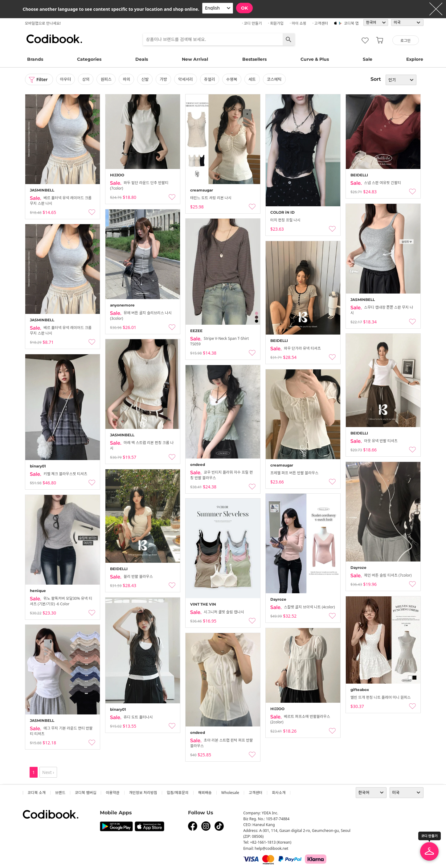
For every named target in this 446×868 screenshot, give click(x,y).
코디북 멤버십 (86, 793)
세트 (252, 79)
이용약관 (113, 793)
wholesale (230, 793)
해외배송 (205, 793)
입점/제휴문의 (178, 793)
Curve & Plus (315, 59)
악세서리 (186, 79)
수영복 (232, 79)
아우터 (66, 79)
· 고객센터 (320, 23)
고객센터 (256, 793)
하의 (126, 79)
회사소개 (279, 793)
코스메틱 (274, 79)
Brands (35, 59)
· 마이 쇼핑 (298, 23)
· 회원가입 (276, 23)
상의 (86, 79)
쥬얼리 (210, 79)
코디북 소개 (37, 793)
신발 (145, 79)
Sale (368, 59)
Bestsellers (254, 59)
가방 (163, 79)
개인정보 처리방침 (143, 793)
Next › (48, 772)
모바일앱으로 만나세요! (43, 23)
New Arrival (195, 59)
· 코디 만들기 (252, 23)
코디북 (54, 39)
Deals (142, 59)
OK (244, 8)
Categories (89, 59)
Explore (415, 59)
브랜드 (60, 793)
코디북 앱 (351, 23)
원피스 (106, 79)
